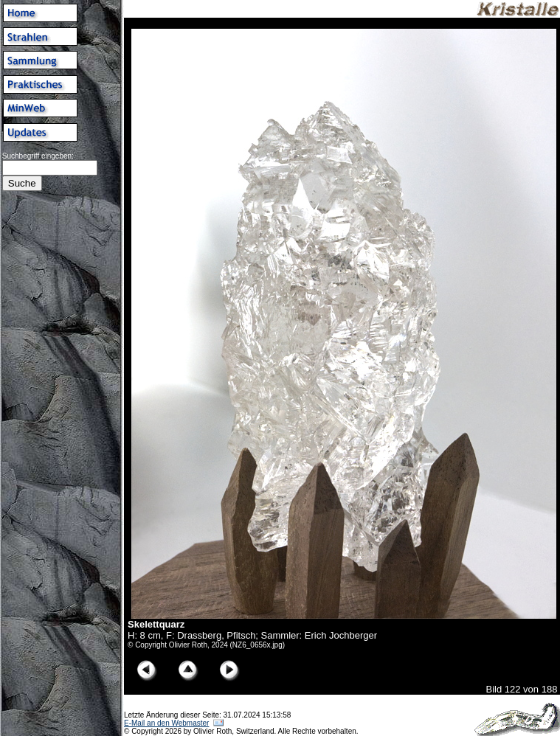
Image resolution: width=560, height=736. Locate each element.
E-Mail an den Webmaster (166, 723)
